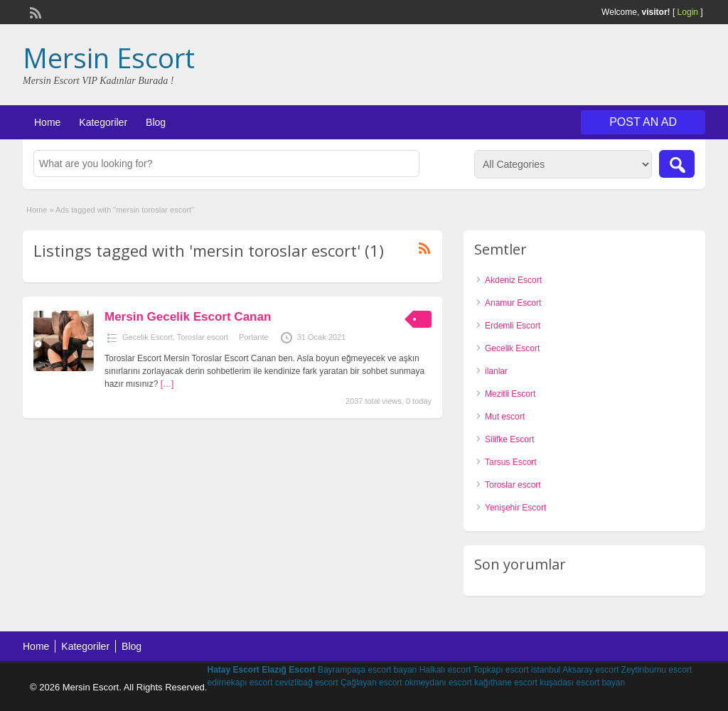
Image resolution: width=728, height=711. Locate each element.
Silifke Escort (509, 439)
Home (47, 122)
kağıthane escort (506, 683)
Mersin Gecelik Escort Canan (188, 317)
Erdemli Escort (513, 326)
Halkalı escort (445, 670)
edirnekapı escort (240, 683)
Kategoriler (103, 122)
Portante (254, 337)
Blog (156, 122)
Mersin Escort (109, 58)
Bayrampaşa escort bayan (367, 670)
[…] (167, 384)
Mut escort (505, 417)
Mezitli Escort (510, 394)
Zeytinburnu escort (657, 670)
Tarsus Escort (511, 462)
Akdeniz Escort (513, 280)
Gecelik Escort (148, 337)
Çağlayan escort (371, 683)
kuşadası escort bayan (582, 683)
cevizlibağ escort (307, 683)
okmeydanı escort (438, 683)
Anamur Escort (513, 303)
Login (688, 12)
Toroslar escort (203, 337)
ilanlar (496, 371)
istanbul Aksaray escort (575, 670)
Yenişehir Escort (515, 508)
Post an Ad (643, 122)
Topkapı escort (500, 670)
